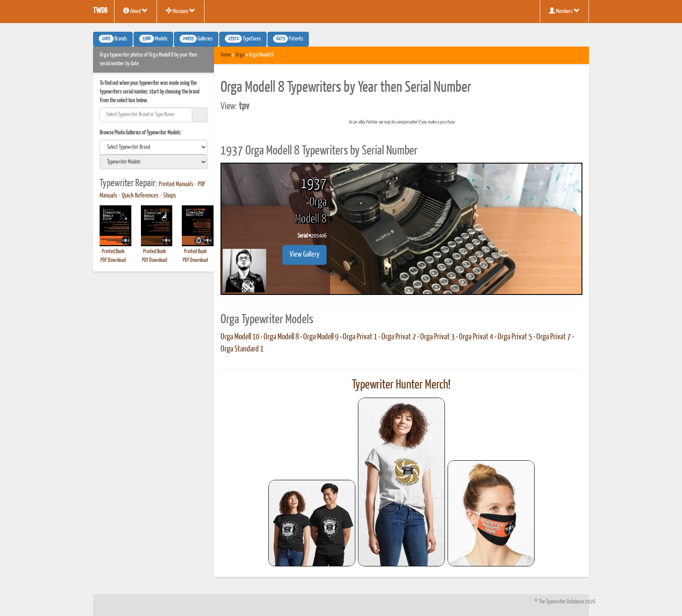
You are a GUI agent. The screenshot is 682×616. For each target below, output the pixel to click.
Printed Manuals (176, 184)
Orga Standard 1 (242, 349)
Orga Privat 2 (399, 337)
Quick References (140, 196)
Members (564, 11)
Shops (170, 196)
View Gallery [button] (304, 255)
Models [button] (153, 39)
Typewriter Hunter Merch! (401, 385)
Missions (181, 11)
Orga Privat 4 (476, 337)
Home (226, 55)
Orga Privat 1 (360, 337)
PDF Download (113, 260)
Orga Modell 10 (240, 337)
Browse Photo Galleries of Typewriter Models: (140, 133)
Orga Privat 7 (553, 337)
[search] (154, 147)
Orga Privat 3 (437, 337)
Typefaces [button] (243, 39)
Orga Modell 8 (281, 337)
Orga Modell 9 (321, 337)
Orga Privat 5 (515, 337)
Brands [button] (113, 39)
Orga (240, 55)
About (135, 11)
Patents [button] (288, 39)
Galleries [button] (196, 39)
